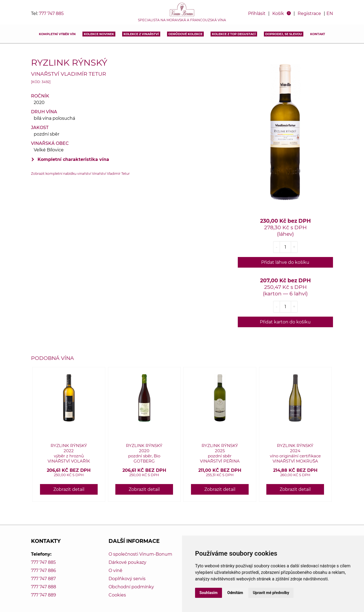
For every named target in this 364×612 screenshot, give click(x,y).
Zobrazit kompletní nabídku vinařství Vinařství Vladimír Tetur (80, 174)
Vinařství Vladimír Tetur (69, 74)
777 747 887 (43, 579)
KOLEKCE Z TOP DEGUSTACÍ (234, 34)
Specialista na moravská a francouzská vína (182, 20)
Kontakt (318, 34)
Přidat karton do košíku (285, 322)
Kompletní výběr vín (57, 34)
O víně (115, 570)
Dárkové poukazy (127, 562)
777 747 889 (44, 595)
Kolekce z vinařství (141, 34)
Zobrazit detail (69, 489)
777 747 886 (44, 570)
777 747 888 (44, 587)
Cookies (117, 595)
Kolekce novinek (99, 34)
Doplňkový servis (127, 579)
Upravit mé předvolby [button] (271, 593)
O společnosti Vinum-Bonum (140, 554)
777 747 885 (51, 13)
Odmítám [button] (235, 593)
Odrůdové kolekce (185, 34)
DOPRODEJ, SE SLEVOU (284, 34)
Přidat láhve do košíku (285, 262)
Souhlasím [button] (209, 593)
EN (330, 13)
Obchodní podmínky (131, 587)
